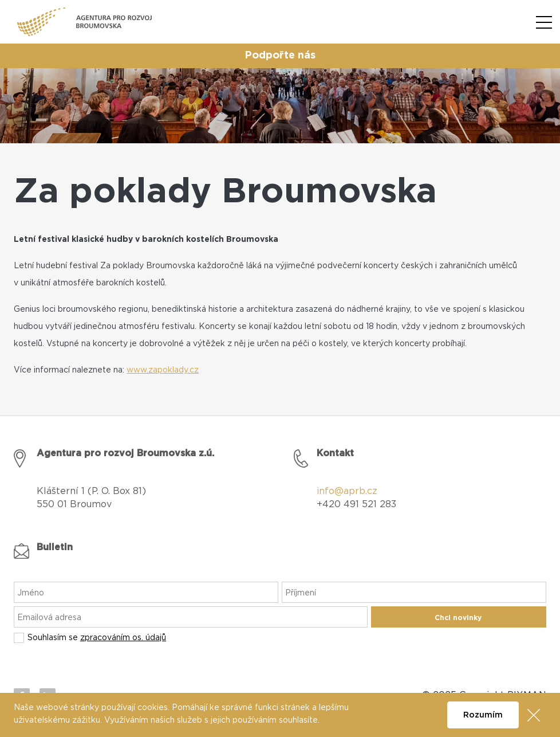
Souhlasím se (97, 638)
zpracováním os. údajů (123, 638)
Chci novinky (458, 618)
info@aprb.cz (347, 491)
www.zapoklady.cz (163, 370)
